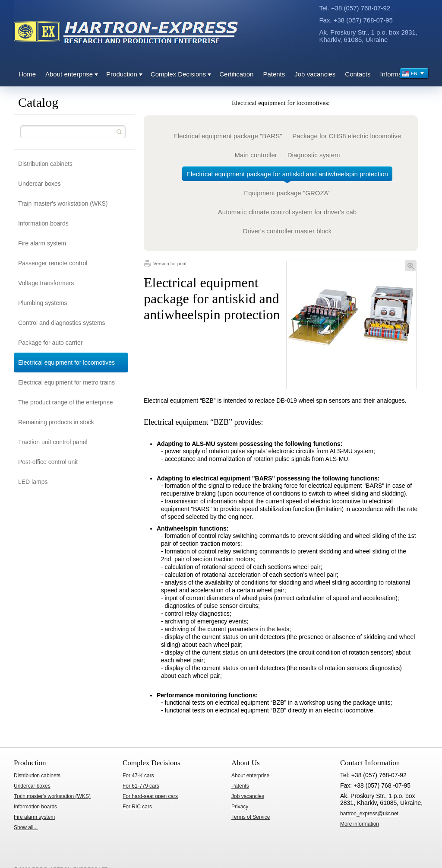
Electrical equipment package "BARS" (228, 136)
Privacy (240, 807)
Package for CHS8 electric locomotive (347, 136)
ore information (360, 824)
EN (413, 75)
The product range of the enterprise (65, 402)
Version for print (165, 264)
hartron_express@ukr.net (369, 814)
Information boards (43, 223)
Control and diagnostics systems (62, 323)
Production (122, 74)
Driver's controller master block (287, 231)
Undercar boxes (39, 184)
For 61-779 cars (141, 786)
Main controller (256, 155)
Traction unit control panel (53, 442)
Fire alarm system (42, 243)
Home (27, 74)
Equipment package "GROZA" (287, 193)
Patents (274, 74)
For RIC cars (137, 807)
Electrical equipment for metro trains (66, 382)
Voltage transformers (46, 283)
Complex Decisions (178, 74)
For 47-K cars (138, 776)
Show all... (26, 827)
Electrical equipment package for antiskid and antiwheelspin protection (287, 176)
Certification (236, 74)
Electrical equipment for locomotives (66, 362)
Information (396, 74)
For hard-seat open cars (150, 796)
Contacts (358, 74)
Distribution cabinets (45, 164)
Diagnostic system (314, 155)
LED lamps (33, 482)
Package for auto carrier (50, 343)
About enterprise (69, 74)
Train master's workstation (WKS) (63, 203)
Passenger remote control (53, 263)
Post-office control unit (48, 462)
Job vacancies (315, 74)
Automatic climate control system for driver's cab (287, 212)
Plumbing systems (43, 303)
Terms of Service (251, 817)
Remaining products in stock (56, 422)
